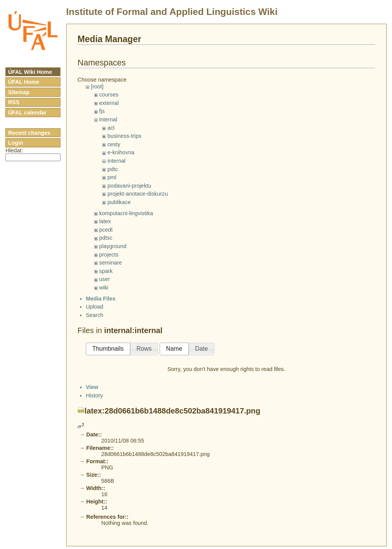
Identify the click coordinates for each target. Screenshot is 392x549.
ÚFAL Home (24, 82)
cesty (114, 144)
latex (105, 221)
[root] (97, 87)
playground (113, 246)
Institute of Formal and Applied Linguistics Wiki (172, 12)
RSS (14, 102)
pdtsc (106, 238)
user (105, 279)
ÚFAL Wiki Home (30, 72)
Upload (95, 313)
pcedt (106, 230)
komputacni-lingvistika (126, 213)
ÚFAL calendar (27, 113)
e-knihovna (121, 152)
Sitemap (19, 92)
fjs (102, 111)
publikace (119, 202)
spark (106, 271)
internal (108, 119)
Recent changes (29, 133)
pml (112, 177)
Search (95, 322)
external (109, 103)
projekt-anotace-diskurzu (138, 194)
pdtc (113, 169)
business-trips (125, 136)
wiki (104, 288)
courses (109, 95)
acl (111, 128)
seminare (110, 263)
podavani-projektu (129, 186)
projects (109, 255)
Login (16, 143)
